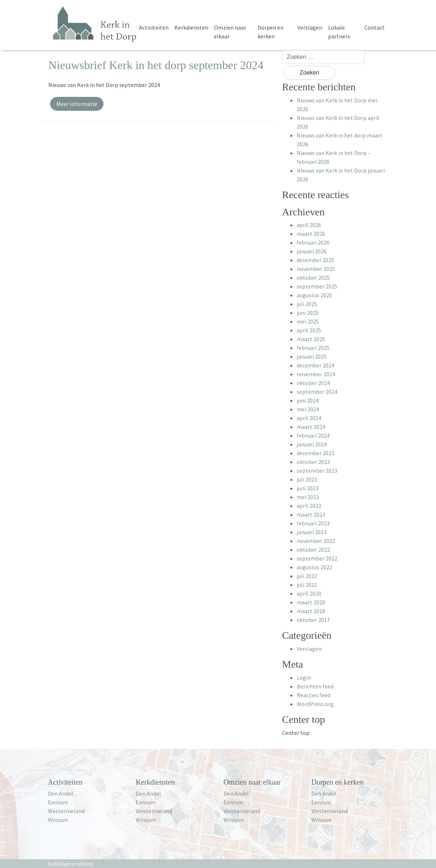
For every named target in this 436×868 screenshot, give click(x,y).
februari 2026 (313, 242)
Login (304, 678)
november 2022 (316, 541)
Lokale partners (339, 32)
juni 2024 (308, 400)
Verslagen (310, 27)
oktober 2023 (313, 462)
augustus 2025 (314, 295)
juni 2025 (308, 313)
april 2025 (309, 330)
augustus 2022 (314, 567)
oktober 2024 (313, 383)
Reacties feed (313, 695)
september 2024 (317, 392)
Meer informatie (77, 104)
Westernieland (66, 811)
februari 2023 (313, 523)
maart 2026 (311, 234)
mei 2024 (308, 409)
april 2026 (309, 225)
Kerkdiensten (191, 27)
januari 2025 (312, 356)
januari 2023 (312, 532)
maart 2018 (311, 611)
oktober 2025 (313, 278)
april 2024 (309, 418)
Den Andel (61, 793)
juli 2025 (307, 304)
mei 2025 (308, 321)
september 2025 (317, 286)
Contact (375, 27)
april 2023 (309, 506)
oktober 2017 (313, 620)
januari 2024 (312, 444)
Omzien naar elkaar (230, 32)
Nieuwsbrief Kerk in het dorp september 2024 (156, 65)
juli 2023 (307, 479)
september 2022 (317, 558)
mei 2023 (308, 497)
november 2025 (316, 269)
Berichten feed (315, 686)
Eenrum (58, 802)
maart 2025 (311, 339)
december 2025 (315, 260)
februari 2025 (313, 348)
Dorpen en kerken (270, 32)
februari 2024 (313, 435)
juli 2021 (307, 585)
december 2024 (315, 365)
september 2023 (317, 471)
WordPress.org (315, 704)
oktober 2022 (313, 550)
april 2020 (309, 593)
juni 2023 (308, 488)
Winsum (58, 820)
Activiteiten (154, 27)
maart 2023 (311, 514)
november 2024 (316, 374)
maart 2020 (311, 602)
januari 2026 (312, 251)
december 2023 (315, 453)
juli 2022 (307, 576)
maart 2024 (311, 427)
